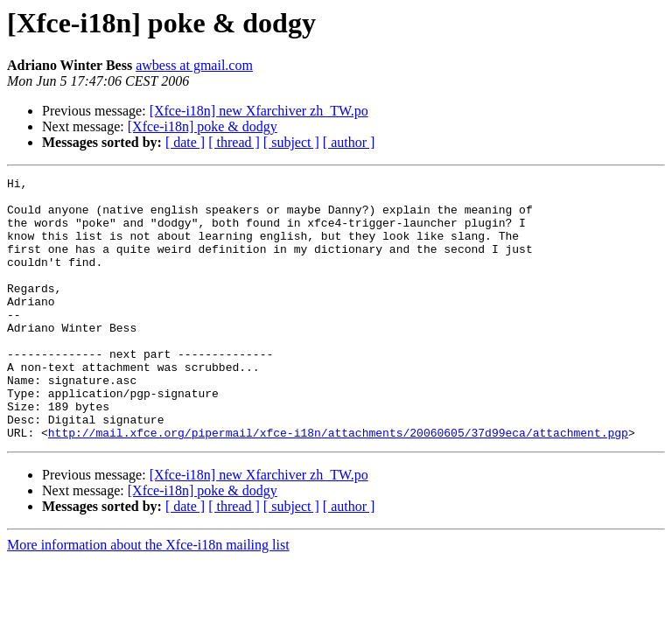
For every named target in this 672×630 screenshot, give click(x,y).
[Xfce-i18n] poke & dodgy (203, 126)
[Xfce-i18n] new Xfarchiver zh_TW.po (259, 111)
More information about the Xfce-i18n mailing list (148, 597)
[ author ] (349, 142)
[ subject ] (291, 142)
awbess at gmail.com (194, 65)
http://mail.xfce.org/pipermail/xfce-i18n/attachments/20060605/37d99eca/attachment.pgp (338, 485)
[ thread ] (234, 142)
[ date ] (185, 142)
